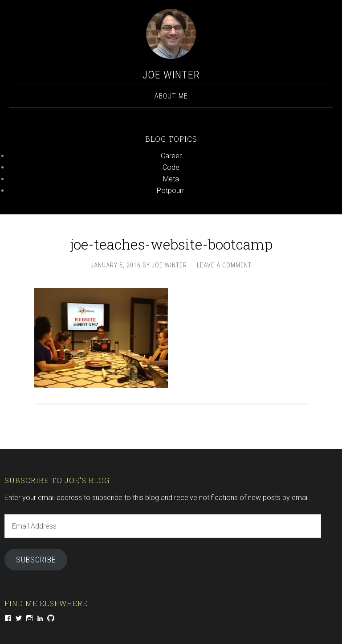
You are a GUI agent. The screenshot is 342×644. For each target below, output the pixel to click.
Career (171, 156)
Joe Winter (171, 75)
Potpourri (171, 191)
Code (171, 167)
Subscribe (36, 560)
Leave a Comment (224, 265)
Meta (171, 179)
